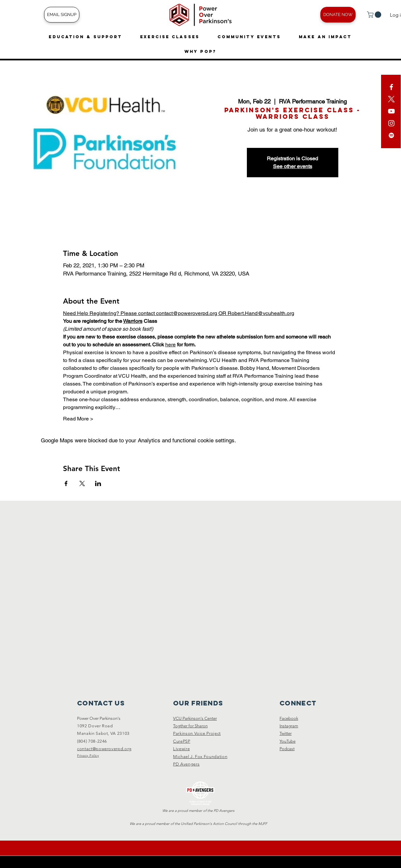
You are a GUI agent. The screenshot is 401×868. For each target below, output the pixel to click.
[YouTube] (391, 111)
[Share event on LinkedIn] (98, 483)
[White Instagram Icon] (391, 123)
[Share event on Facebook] (66, 483)
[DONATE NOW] (338, 15)
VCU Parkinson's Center (195, 718)
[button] (375, 15)
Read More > (78, 419)
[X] (391, 99)
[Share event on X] (82, 483)
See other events (293, 166)
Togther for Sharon (190, 726)
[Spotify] (391, 135)
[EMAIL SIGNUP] (62, 15)
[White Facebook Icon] (391, 87)
